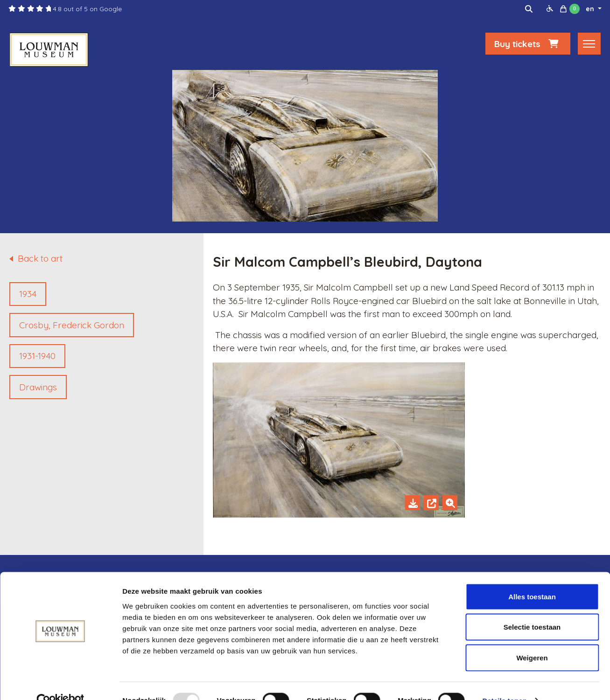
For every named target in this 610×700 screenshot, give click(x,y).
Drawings (38, 387)
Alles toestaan (532, 578)
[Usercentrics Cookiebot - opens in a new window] (60, 682)
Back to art (40, 258)
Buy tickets (528, 45)
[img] (529, 9)
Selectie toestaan (532, 608)
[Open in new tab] (431, 503)
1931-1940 (37, 356)
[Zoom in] (450, 503)
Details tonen (504, 682)
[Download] (413, 503)
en (591, 9)
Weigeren (532, 639)
